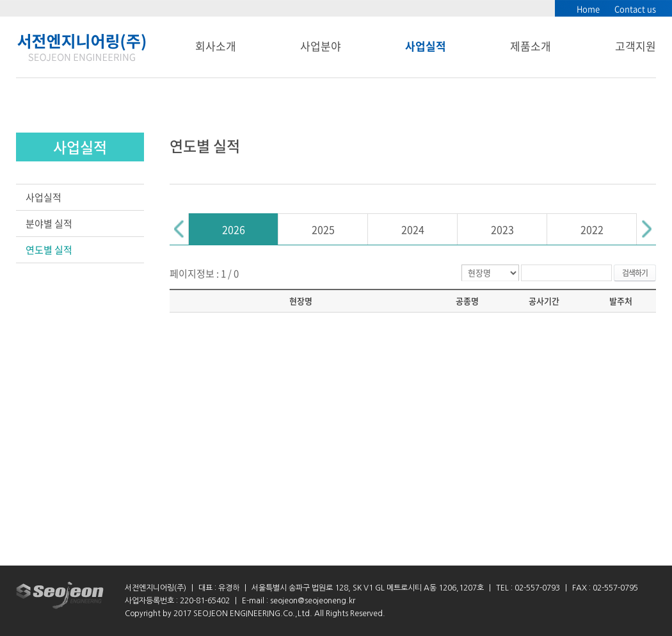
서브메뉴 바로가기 (0, 0)
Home (588, 9)
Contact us (635, 9)
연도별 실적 (49, 250)
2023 (502, 229)
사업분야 (321, 46)
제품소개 (531, 46)
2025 (323, 229)
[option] (234, 229)
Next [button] (646, 229)
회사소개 (216, 46)
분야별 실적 (49, 224)
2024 (413, 229)
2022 (592, 229)
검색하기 (635, 273)
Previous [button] (179, 229)
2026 (234, 229)
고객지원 (636, 46)
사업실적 (426, 46)
